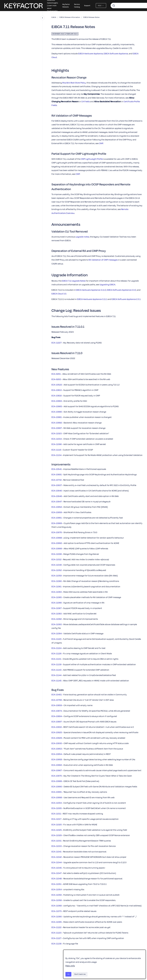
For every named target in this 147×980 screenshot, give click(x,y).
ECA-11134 (56, 455)
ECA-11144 (56, 675)
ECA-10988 (57, 538)
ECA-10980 (57, 412)
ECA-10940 (57, 491)
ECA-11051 (56, 884)
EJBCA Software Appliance (116, 53)
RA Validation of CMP (103, 260)
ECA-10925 (57, 732)
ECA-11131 (56, 659)
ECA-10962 (57, 765)
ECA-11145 (56, 681)
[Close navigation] (43, 18)
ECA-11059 (57, 576)
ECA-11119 (56, 450)
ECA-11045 (57, 868)
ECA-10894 (57, 716)
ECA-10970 (57, 776)
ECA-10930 (57, 743)
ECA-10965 (57, 406)
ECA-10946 (57, 496)
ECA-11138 (56, 944)
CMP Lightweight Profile (92, 159)
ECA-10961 (57, 518)
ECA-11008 (57, 554)
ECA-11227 (57, 343)
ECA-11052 (57, 570)
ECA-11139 (56, 664)
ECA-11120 (56, 639)
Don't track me (80, 974)
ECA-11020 (57, 824)
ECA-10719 (57, 480)
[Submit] (114, 6)
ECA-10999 (57, 548)
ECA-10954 (57, 754)
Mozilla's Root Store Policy (74, 83)
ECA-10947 (57, 501)
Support (87, 5)
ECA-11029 (57, 835)
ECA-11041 (56, 852)
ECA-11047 (57, 873)
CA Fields (86, 101)
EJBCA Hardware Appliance (90, 53)
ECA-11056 (57, 895)
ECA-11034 (57, 439)
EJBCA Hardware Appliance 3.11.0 (91, 290)
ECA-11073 (57, 911)
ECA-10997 (57, 428)
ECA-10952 (57, 507)
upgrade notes (82, 237)
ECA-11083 (57, 614)
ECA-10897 (57, 722)
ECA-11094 (57, 633)
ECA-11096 (57, 444)
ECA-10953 (57, 749)
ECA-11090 (57, 916)
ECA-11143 (56, 670)
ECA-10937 (57, 485)
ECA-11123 (56, 933)
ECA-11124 (56, 648)
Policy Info (70, 966)
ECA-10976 (57, 532)
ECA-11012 (56, 559)
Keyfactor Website (66, 6)
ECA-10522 (57, 385)
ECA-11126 (56, 653)
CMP (101, 143)
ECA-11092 (57, 619)
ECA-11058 (57, 900)
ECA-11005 (57, 808)
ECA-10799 (57, 700)
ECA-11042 (57, 857)
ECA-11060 (57, 581)
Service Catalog (77, 6)
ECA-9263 (56, 379)
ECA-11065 (57, 597)
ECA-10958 (57, 759)
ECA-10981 (57, 417)
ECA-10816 (57, 396)
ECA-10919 (57, 727)
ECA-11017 (56, 819)
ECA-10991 (57, 792)
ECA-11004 (57, 803)
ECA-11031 (56, 841)
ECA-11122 (56, 927)
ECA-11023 (57, 433)
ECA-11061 (56, 586)
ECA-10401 (57, 694)
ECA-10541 (57, 469)
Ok (68, 974)
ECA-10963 (57, 401)
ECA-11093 (57, 624)
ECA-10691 (57, 474)
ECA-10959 (57, 512)
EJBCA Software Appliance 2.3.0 (121, 290)
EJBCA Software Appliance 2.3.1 (126, 299)
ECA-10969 (57, 523)
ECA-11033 (57, 846)
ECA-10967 (57, 770)
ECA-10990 (57, 786)
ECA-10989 (57, 781)
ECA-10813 (57, 390)
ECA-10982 (57, 423)
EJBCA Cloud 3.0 (59, 294)
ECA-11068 (57, 906)
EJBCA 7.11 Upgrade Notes (74, 281)
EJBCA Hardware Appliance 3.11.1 (92, 299)
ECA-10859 (57, 705)
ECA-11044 (57, 862)
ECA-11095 (57, 922)
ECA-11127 (56, 938)
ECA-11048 (57, 878)
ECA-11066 (57, 603)
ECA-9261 (56, 374)
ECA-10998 (57, 797)
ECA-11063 (57, 592)
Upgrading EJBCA (107, 284)
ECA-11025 (57, 830)
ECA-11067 (57, 608)
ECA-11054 (57, 889)
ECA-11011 (56, 814)
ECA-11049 (57, 565)
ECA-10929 (57, 738)
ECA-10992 (57, 543)
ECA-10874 (57, 711)
